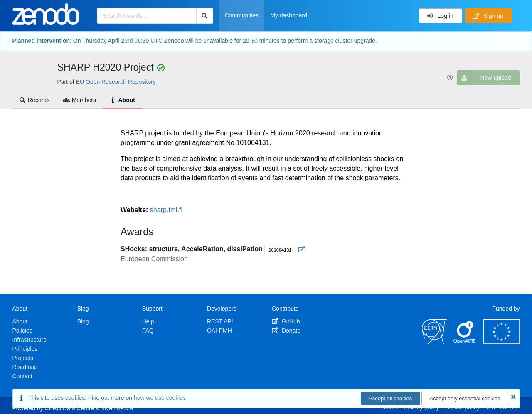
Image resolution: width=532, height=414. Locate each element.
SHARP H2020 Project (107, 67)
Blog (83, 321)
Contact (22, 376)
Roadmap (25, 367)
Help (148, 321)
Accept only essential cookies (465, 398)
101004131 (280, 250)
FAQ (148, 331)
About (122, 100)
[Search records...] (147, 16)
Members (79, 100)
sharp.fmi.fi (166, 210)
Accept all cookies (390, 398)
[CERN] (434, 342)
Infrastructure (30, 340)
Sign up (488, 16)
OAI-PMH (219, 331)
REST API (220, 321)
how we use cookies (160, 398)
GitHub (286, 321)
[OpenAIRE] (465, 342)
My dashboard (289, 15)
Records (34, 100)
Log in (440, 16)
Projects (23, 358)
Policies (22, 331)
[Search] (205, 16)
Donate (286, 331)
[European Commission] (502, 342)
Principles (25, 349)
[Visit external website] (302, 250)
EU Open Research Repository (116, 82)
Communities (242, 15)
